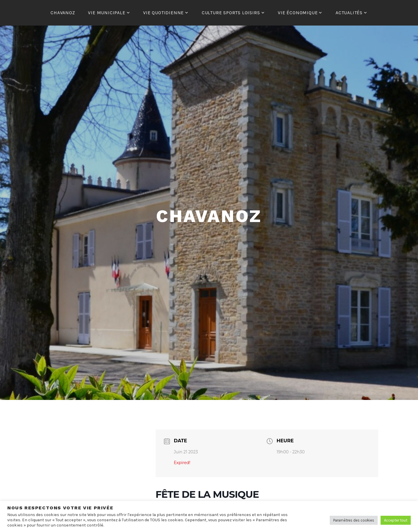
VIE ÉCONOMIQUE (298, 13)
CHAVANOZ (63, 13)
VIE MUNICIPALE (107, 13)
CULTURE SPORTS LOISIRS (231, 13)
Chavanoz (209, 216)
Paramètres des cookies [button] (354, 520)
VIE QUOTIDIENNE (163, 13)
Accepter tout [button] (396, 520)
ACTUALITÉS (349, 13)
